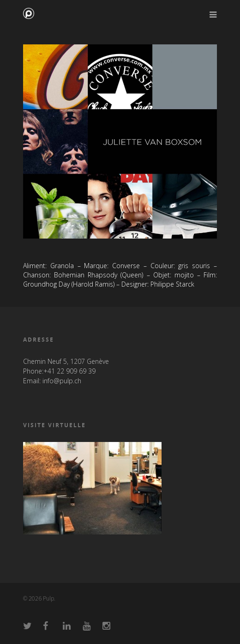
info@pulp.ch (62, 381)
